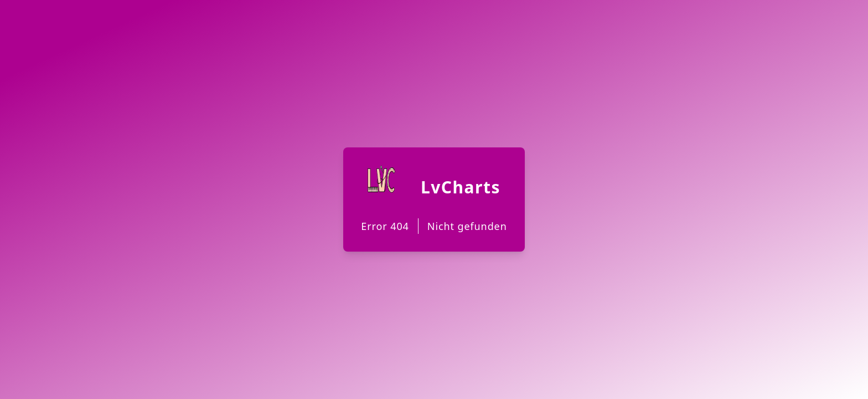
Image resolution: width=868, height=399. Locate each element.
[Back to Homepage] (434, 199)
